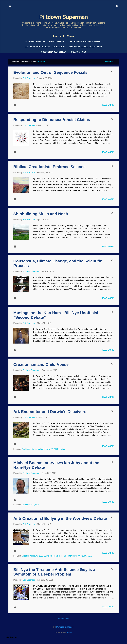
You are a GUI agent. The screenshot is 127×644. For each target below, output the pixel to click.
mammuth (69, 632)
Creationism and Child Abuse (41, 364)
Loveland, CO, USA (31, 505)
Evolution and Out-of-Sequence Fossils (50, 72)
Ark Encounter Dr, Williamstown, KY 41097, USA (43, 449)
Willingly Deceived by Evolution (86, 47)
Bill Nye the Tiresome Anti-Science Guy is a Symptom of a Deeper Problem (54, 572)
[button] (112, 72)
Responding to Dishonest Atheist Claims (52, 120)
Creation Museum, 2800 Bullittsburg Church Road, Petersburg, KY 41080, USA (57, 556)
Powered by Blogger (63, 627)
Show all (110, 61)
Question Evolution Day (54, 52)
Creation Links (78, 52)
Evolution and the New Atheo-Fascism (45, 47)
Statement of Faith (35, 42)
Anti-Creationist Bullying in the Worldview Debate (60, 518)
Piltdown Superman (64, 17)
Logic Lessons (57, 42)
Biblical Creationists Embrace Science (50, 167)
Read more (108, 105)
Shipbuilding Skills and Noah (41, 214)
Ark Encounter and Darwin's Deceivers (50, 412)
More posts (63, 618)
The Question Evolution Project (86, 42)
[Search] (117, 7)
